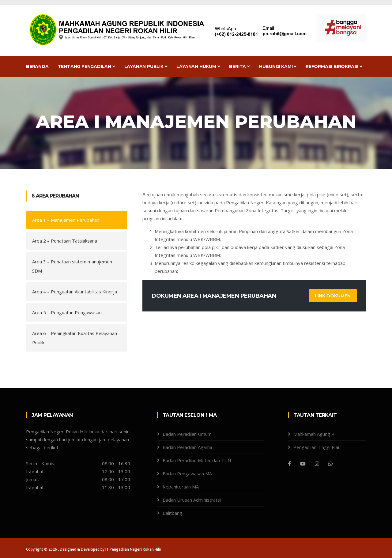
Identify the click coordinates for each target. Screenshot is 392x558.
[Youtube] (303, 464)
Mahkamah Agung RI (315, 434)
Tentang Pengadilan (87, 66)
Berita (239, 66)
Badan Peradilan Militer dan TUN (197, 460)
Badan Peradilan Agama (187, 447)
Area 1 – (66, 220)
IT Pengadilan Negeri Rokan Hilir (133, 549)
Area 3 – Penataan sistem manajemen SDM (72, 266)
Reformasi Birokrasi (334, 66)
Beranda (37, 66)
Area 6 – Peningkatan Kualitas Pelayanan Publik (75, 338)
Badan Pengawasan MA (187, 473)
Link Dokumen (333, 296)
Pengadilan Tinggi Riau (317, 447)
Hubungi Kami (278, 66)
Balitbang (172, 513)
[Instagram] (317, 464)
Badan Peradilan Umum (187, 434)
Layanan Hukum (198, 66)
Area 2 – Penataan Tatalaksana (65, 241)
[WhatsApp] (330, 464)
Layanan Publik (146, 66)
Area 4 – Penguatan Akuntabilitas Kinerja (75, 292)
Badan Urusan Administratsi (192, 500)
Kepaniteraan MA (181, 487)
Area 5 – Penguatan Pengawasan (67, 312)
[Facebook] (289, 464)
